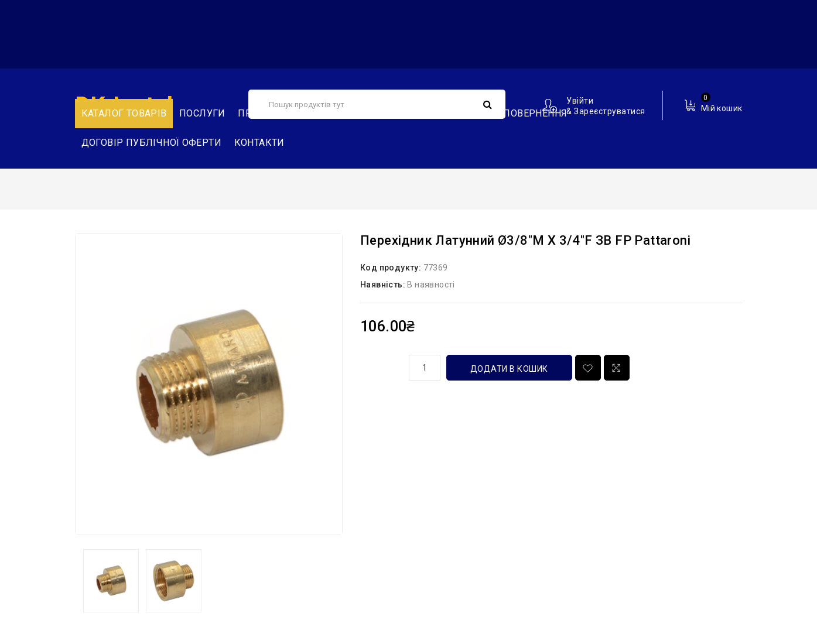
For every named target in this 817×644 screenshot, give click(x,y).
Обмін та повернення (512, 113)
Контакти (259, 143)
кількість (380, 366)
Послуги (202, 113)
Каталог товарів (124, 113)
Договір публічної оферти (152, 143)
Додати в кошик (509, 369)
